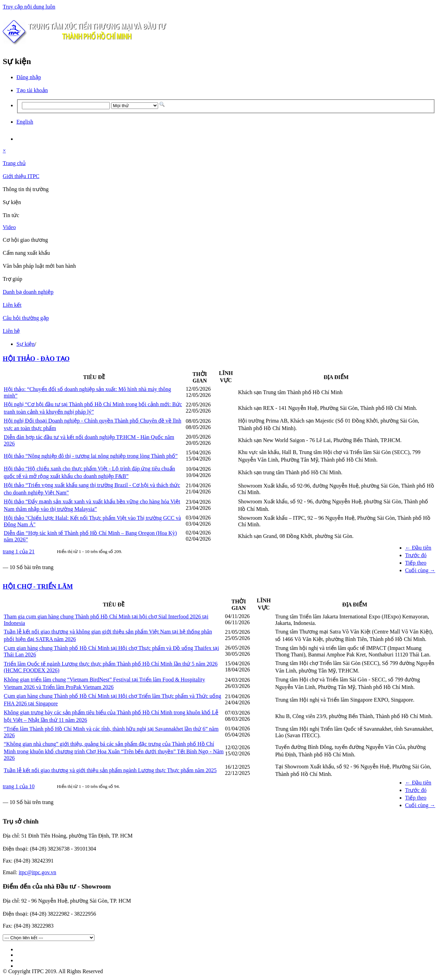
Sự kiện (25, 344)
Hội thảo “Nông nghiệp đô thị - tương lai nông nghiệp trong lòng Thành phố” (91, 456)
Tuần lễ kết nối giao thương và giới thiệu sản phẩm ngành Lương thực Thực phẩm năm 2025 (110, 770)
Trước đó (416, 555)
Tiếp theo (416, 563)
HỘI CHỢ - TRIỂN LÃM (38, 586)
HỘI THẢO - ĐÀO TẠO (36, 359)
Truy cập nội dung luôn (29, 7)
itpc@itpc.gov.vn (38, 872)
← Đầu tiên (418, 548)
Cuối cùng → (420, 570)
